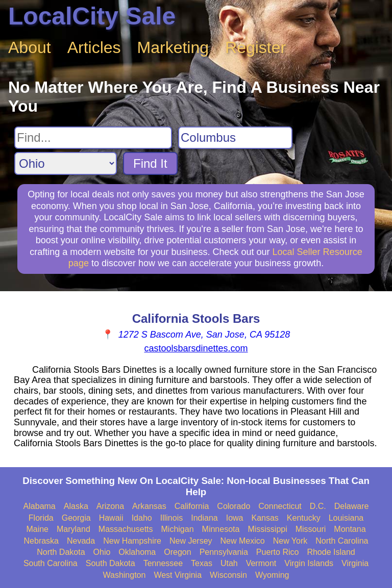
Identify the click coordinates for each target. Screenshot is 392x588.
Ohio (102, 552)
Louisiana (346, 518)
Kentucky (304, 518)
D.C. (318, 506)
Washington (124, 575)
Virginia (355, 563)
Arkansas (149, 506)
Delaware (352, 506)
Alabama (40, 506)
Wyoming (272, 575)
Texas (202, 563)
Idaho (142, 518)
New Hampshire (132, 541)
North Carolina (342, 541)
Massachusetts (126, 529)
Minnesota (221, 529)
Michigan (178, 529)
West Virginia (178, 575)
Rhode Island (331, 552)
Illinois (171, 518)
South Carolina (51, 563)
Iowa (235, 518)
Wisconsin (228, 575)
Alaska (76, 506)
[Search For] (93, 138)
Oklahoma (137, 552)
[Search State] (66, 163)
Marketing (173, 47)
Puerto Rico (278, 552)
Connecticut (280, 506)
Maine (37, 529)
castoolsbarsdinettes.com (196, 348)
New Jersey (191, 541)
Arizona (110, 506)
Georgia (76, 518)
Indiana (204, 518)
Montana (350, 529)
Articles (94, 47)
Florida (41, 518)
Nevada (81, 541)
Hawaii (111, 518)
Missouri (311, 529)
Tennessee (163, 563)
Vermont (261, 563)
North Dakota (61, 552)
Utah (229, 563)
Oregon (177, 552)
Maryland (73, 529)
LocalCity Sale (92, 16)
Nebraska (41, 541)
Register (255, 47)
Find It (150, 163)
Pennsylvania (224, 552)
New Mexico (243, 541)
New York (290, 541)
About (30, 47)
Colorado (234, 506)
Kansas (265, 518)
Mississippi (267, 529)
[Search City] (235, 138)
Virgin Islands (309, 563)
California (192, 506)
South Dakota (111, 563)
